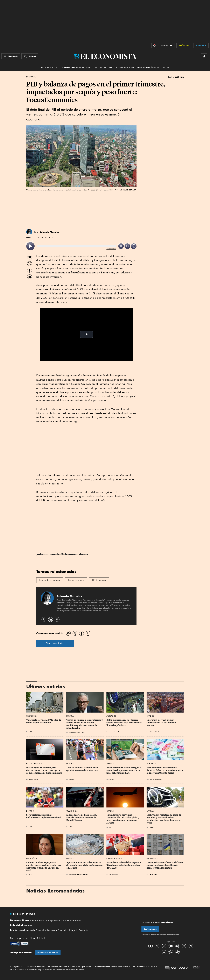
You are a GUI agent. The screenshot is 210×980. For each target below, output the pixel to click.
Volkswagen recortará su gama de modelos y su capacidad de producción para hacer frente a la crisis (164, 819)
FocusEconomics (76, 580)
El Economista (37, 921)
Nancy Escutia (114, 874)
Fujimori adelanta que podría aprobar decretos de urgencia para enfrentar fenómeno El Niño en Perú (44, 866)
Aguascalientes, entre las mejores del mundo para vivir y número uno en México (85, 865)
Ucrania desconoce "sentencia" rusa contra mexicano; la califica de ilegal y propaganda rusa (165, 865)
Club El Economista (71, 921)
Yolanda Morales (49, 232)
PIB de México (99, 580)
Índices (155, 67)
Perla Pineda (154, 874)
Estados (150, 716)
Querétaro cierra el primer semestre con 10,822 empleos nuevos (162, 723)
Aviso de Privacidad (37, 930)
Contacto (83, 930)
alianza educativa (125, 67)
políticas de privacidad (171, 935)
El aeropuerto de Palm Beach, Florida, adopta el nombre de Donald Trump (82, 818)
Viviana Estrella (155, 732)
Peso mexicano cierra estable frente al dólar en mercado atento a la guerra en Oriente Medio (165, 770)
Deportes (70, 764)
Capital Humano (114, 858)
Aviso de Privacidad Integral (63, 930)
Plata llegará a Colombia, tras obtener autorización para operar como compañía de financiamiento (44, 770)
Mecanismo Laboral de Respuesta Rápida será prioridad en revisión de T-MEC (124, 865)
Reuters (72, 779)
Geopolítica (32, 716)
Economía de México (50, 580)
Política (70, 716)
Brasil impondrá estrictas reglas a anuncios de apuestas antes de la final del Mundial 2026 (124, 770)
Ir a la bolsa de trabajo (48, 953)
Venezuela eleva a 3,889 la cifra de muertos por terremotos (44, 721)
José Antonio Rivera (116, 732)
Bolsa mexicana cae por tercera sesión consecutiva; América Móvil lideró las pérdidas (125, 723)
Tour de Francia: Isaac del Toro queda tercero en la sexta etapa (82, 769)
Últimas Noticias (50, 67)
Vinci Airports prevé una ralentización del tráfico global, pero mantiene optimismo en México (123, 819)
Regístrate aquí (150, 929)
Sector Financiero (35, 764)
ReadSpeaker (111, 249)
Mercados (111, 716)
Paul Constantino (75, 732)
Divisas (165, 67)
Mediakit (29, 925)
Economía (31, 77)
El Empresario (53, 921)
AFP (30, 732)
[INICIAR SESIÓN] (204, 56)
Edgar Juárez (34, 779)
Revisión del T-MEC (103, 67)
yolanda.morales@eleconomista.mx (62, 554)
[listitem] (30, 246)
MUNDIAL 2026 (83, 67)
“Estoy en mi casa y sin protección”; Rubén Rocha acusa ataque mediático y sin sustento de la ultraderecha (85, 724)
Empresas (110, 764)
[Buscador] (30, 56)
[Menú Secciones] (11, 56)
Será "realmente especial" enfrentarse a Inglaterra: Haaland (44, 816)
